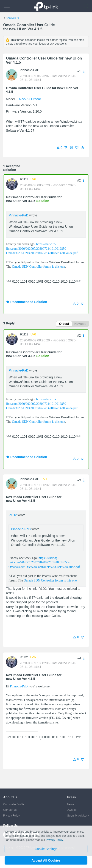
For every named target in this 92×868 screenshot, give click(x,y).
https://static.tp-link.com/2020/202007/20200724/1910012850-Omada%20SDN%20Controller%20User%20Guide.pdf (42, 249)
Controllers (12, 18)
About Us (10, 797)
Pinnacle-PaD (30, 70)
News (71, 804)
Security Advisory (78, 816)
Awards (72, 810)
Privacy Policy (11, 816)
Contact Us (10, 810)
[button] (82, 148)
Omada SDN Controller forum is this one (38, 267)
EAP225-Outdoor (29, 99)
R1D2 (24, 179)
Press (71, 797)
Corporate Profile (14, 804)
